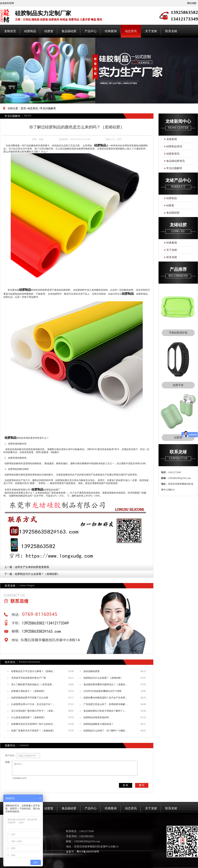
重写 (142, 785)
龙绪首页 (10, 31)
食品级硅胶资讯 (176, 161)
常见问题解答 (48, 108)
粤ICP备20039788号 (88, 852)
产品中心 (91, 31)
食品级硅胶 (69, 31)
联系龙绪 (171, 31)
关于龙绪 (151, 31)
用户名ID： (11, 756)
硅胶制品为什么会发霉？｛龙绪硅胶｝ (37, 574)
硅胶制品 (30, 31)
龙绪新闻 (172, 139)
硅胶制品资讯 (174, 146)
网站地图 (192, 3)
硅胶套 (49, 31)
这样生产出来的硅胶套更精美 (32, 567)
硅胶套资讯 (173, 154)
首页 (23, 108)
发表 (126, 785)
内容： (9, 762)
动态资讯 (131, 31)
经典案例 (111, 31)
